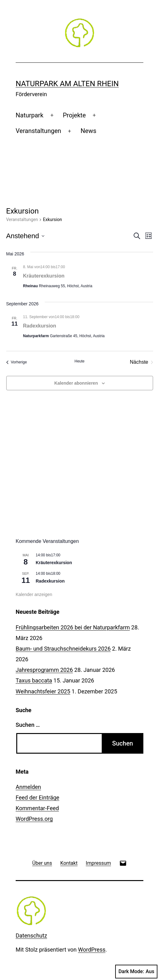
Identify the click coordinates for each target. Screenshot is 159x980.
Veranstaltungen (38, 131)
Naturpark (30, 115)
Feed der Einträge (37, 798)
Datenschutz (31, 936)
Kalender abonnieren (76, 383)
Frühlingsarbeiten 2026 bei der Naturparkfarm (73, 627)
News (89, 131)
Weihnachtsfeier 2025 (43, 691)
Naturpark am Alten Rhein (67, 84)
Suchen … (28, 725)
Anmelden (28, 787)
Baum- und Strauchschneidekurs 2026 (63, 649)
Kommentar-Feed (37, 808)
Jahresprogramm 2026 (44, 670)
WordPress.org (34, 819)
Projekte (74, 115)
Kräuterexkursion (44, 276)
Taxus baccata (34, 680)
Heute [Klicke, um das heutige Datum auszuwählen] (79, 361)
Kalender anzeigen (34, 594)
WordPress (92, 950)
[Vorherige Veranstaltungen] (17, 362)
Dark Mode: (136, 972)
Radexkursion (40, 326)
